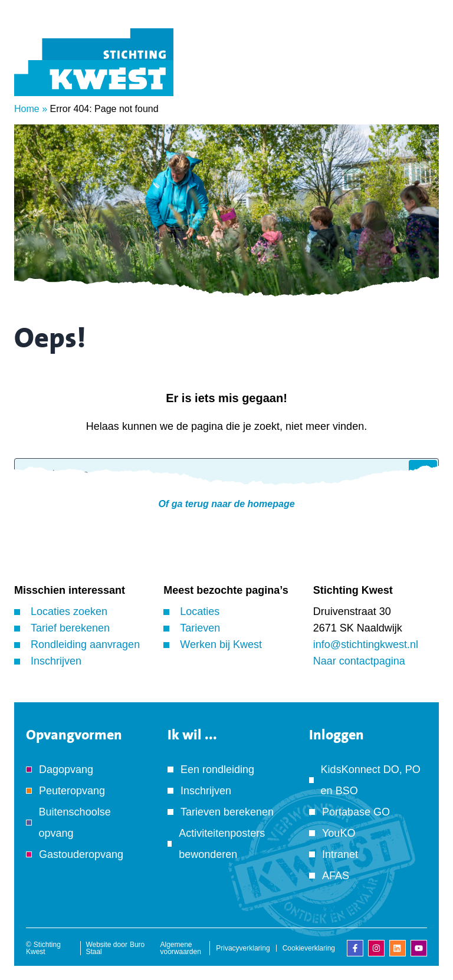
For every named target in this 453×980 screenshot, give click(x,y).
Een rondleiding (217, 769)
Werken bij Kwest (221, 644)
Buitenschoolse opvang (75, 823)
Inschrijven (56, 661)
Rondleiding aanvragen (85, 644)
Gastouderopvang (81, 854)
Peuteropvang (72, 791)
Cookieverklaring (309, 948)
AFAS (336, 876)
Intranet (340, 854)
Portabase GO (356, 812)
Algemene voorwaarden (181, 948)
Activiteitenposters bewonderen (222, 844)
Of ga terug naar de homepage (226, 504)
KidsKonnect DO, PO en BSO (371, 780)
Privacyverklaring (243, 948)
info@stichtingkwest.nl (366, 644)
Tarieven (200, 628)
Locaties (200, 611)
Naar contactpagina (359, 661)
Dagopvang (66, 769)
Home (27, 109)
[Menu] (421, 78)
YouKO (339, 833)
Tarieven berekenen (227, 812)
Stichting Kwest (43, 948)
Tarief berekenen (70, 628)
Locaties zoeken (69, 611)
